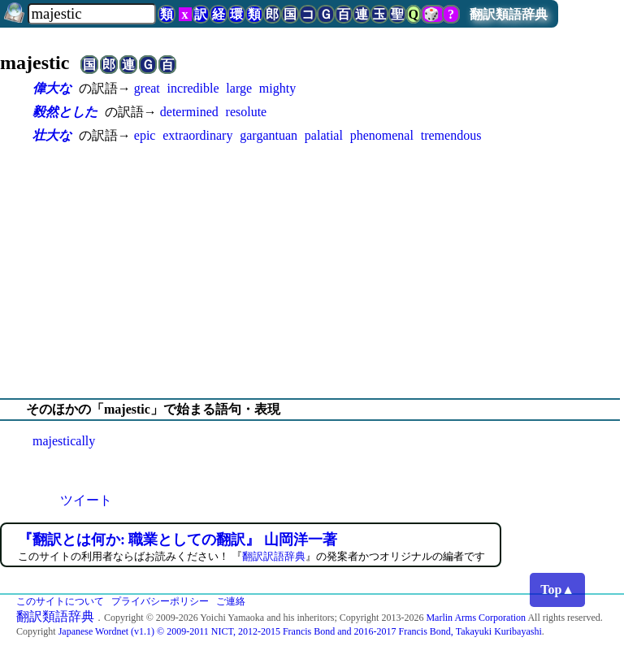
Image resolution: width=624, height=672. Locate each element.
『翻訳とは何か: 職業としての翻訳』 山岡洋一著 (178, 540)
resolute (247, 112)
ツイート (86, 500)
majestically (64, 441)
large (239, 88)
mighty (277, 88)
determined (189, 112)
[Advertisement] (312, 271)
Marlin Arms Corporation (476, 618)
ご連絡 (231, 601)
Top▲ (557, 590)
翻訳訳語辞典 (274, 556)
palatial (324, 135)
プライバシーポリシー (160, 601)
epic (145, 135)
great (147, 88)
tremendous (451, 135)
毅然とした (65, 112)
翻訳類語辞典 (509, 14)
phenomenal (382, 135)
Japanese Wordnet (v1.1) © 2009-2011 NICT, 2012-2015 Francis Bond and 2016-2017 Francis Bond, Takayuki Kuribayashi (300, 631)
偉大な (52, 88)
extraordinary (197, 135)
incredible (193, 88)
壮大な (52, 135)
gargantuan (269, 135)
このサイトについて (60, 601)
